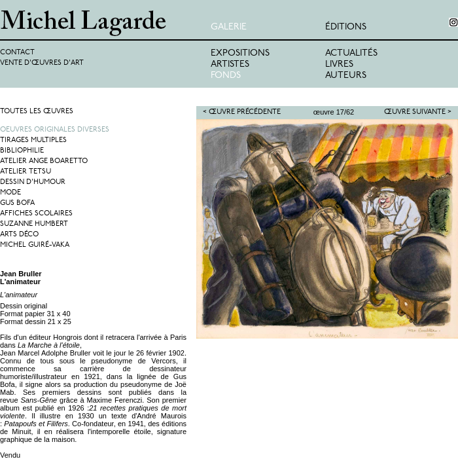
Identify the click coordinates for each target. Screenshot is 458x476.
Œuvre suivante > (418, 112)
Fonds (226, 76)
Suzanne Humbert (34, 224)
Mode (10, 193)
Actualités (351, 53)
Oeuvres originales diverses (55, 130)
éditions (346, 27)
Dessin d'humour (33, 182)
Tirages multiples (33, 140)
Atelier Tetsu (26, 172)
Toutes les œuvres (37, 112)
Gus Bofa (17, 203)
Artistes (230, 64)
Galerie (229, 27)
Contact (17, 53)
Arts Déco (19, 235)
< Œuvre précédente (242, 112)
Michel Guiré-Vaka (35, 245)
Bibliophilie (22, 151)
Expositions (240, 53)
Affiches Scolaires (36, 214)
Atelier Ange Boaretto (44, 161)
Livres (339, 64)
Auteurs (346, 76)
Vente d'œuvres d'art (42, 63)
